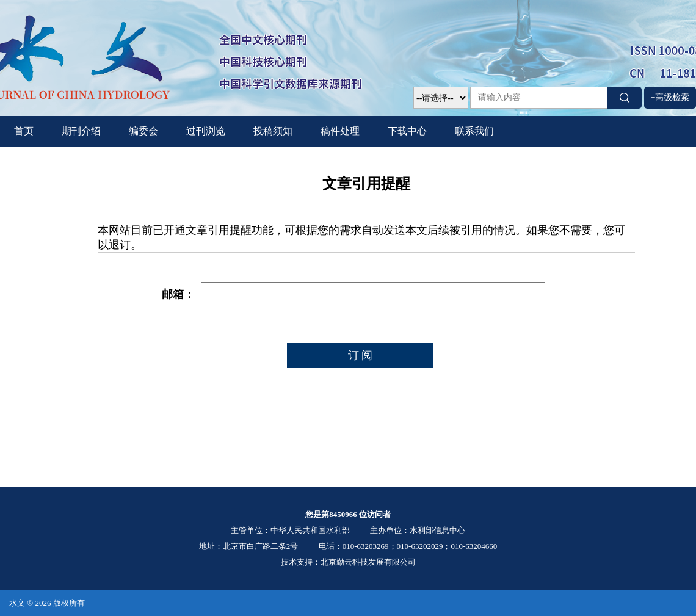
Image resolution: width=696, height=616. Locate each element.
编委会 (143, 131)
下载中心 (407, 131)
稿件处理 (340, 131)
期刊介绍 (81, 131)
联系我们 (474, 131)
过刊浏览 (206, 131)
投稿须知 (273, 131)
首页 (24, 131)
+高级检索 (670, 97)
